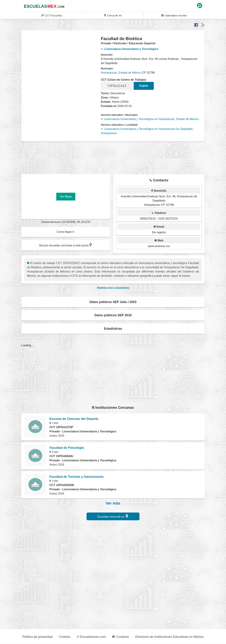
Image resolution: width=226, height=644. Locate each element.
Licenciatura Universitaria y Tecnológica (129, 49)
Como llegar (66, 232)
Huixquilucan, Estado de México (121, 73)
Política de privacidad (38, 637)
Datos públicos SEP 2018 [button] (113, 315)
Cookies (65, 637)
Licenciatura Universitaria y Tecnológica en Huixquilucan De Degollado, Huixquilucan (147, 131)
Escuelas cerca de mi (113, 516)
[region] (61, 64)
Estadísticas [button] (113, 329)
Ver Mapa (66, 197)
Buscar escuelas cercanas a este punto (66, 245)
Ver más (113, 503)
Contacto (121, 637)
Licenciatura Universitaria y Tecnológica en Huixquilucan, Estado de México (150, 119)
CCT (52, 15)
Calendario (174, 15)
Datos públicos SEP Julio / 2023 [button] (113, 302)
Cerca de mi (113, 15)
